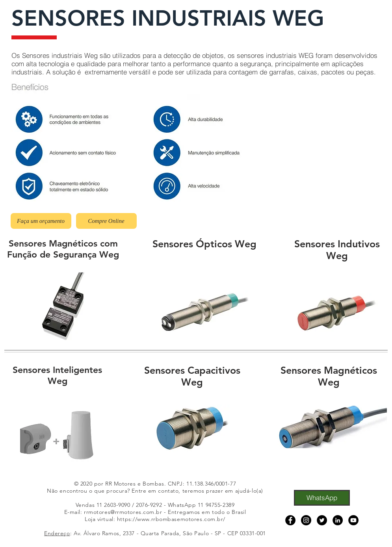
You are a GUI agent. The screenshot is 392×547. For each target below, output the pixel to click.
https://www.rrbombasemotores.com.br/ (171, 519)
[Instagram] (306, 520)
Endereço (57, 533)
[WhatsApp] (322, 498)
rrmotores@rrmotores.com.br (123, 512)
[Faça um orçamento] (41, 221)
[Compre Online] (106, 221)
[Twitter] (322, 520)
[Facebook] (290, 520)
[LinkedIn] (338, 520)
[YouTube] (353, 520)
